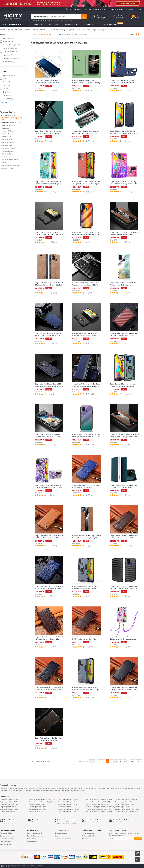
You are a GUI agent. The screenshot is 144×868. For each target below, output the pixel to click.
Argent (5, 79)
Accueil (2, 30)
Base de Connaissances (35, 836)
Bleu (5, 89)
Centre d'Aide (32, 839)
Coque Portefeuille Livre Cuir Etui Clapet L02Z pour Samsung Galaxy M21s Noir (124, 587)
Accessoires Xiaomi (49, 789)
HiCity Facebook (5, 842)
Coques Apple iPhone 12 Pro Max (68, 809)
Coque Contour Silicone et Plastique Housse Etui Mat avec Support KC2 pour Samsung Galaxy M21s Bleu (86, 690)
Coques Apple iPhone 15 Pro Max (11, 800)
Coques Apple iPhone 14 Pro (67, 802)
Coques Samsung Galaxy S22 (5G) (98, 804)
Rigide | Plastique (9, 42)
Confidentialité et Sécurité (90, 836)
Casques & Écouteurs (9, 148)
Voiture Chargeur (8, 151)
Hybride (6, 55)
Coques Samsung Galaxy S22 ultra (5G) (99, 800)
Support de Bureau (8, 131)
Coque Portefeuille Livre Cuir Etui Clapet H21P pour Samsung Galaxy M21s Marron (49, 740)
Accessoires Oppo (76, 789)
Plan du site (85, 839)
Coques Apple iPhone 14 (66, 807)
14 (132, 761)
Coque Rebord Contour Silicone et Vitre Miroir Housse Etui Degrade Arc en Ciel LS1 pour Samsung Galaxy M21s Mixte (86, 437)
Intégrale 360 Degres (10, 58)
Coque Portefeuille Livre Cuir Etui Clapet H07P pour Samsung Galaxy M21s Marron (124, 538)
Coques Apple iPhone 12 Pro (67, 812)
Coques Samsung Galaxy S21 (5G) (126, 812)
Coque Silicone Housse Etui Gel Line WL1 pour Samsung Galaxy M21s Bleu (123, 132)
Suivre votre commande (35, 833)
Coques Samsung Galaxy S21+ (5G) (127, 809)
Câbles (5, 157)
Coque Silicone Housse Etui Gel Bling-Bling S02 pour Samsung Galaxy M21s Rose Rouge (123, 184)
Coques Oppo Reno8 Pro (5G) (39, 807)
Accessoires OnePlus (77, 791)
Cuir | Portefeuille (9, 52)
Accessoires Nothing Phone (132, 789)
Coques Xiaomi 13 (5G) (7, 812)
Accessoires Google (47, 791)
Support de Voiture (8, 134)
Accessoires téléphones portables (19, 30)
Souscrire (138, 839)
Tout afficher (7, 75)
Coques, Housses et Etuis (11, 122)
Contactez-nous (32, 842)
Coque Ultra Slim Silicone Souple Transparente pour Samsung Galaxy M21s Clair (47, 83)
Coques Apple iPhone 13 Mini (125, 804)
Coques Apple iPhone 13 (123, 807)
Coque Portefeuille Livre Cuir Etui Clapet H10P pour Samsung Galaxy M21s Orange (49, 538)
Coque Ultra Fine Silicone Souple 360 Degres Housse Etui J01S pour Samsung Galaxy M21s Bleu (49, 386)
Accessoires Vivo (116, 789)
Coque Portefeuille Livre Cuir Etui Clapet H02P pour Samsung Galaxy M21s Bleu (49, 587)
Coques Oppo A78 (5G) (36, 812)
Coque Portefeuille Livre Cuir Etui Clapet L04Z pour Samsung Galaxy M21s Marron (124, 336)
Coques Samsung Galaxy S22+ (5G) (98, 802)
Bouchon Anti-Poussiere (10, 160)
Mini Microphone (8, 168)
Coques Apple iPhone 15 (8, 807)
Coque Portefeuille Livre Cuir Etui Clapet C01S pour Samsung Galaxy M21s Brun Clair (49, 285)
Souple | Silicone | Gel (10, 45)
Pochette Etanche (8, 143)
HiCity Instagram (5, 845)
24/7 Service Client (75, 9)
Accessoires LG (18, 791)
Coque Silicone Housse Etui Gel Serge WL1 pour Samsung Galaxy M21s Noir (86, 284)
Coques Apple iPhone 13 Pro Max (126, 800)
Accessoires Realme (90, 789)
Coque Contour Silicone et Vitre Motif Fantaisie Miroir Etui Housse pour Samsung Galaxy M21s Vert (123, 285)
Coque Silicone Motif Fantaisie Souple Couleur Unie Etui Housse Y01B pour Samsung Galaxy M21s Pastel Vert (48, 184)
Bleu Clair (6, 95)
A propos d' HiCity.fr (6, 833)
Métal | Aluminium (9, 48)
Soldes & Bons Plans (109, 24)
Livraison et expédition (62, 836)
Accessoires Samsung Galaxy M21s (62, 30)
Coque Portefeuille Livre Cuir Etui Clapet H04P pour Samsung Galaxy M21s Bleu (124, 689)
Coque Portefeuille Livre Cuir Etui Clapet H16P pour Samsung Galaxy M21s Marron (49, 639)
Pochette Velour (7, 140)
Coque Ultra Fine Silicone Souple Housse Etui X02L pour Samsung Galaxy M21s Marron (87, 538)
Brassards (6, 128)
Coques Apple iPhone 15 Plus (10, 804)
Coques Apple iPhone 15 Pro (9, 802)
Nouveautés (39, 24)
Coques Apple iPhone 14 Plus (67, 804)
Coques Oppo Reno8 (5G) (37, 809)
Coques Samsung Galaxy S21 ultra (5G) (99, 812)
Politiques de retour (88, 833)
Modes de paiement (61, 833)
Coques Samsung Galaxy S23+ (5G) (40, 802)
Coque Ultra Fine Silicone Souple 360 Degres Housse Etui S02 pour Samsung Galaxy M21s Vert (86, 83)
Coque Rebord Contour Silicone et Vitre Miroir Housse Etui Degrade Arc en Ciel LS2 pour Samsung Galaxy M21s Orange (87, 234)
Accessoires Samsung (40, 30)
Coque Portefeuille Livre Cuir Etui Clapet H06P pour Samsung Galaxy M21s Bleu (49, 689)
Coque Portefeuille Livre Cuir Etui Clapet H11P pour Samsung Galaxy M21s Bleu (86, 486)
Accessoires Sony (63, 789)
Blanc (5, 85)
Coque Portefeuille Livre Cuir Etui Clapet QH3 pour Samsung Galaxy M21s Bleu (86, 385)
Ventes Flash (54, 24)
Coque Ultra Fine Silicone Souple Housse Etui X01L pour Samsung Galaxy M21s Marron (124, 437)
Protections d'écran (9, 125)
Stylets (5, 163)
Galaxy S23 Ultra (67, 20)
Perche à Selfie (7, 145)
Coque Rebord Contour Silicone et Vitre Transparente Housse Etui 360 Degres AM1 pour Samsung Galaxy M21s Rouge (87, 184)
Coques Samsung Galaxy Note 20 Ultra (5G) (101, 807)
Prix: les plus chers (82, 34)
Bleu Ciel (6, 92)
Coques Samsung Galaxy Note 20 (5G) (99, 809)
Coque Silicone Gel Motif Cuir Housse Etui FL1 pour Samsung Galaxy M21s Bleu (48, 336)
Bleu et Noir (7, 99)
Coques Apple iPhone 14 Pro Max (68, 800)
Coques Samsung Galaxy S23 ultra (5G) (42, 800)
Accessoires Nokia (103, 789)
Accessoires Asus (6, 791)
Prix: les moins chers (63, 34)
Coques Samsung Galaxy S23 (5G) (40, 804)
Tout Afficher (7, 38)
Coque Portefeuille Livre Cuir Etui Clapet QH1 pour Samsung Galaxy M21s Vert (124, 486)
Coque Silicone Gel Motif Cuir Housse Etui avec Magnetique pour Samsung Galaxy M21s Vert (48, 133)
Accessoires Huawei (35, 789)
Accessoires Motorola (62, 791)
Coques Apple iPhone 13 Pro (124, 802)
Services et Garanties (7, 836)
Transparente (7, 62)
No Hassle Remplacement (63, 839)
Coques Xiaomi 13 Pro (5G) (9, 809)
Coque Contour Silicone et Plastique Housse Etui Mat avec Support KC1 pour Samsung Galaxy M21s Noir (49, 234)
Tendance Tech (90, 24)
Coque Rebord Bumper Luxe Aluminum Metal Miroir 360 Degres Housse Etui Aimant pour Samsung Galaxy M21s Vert (86, 133)
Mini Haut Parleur (8, 154)
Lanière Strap (7, 137)
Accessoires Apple (6, 789)
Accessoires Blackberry (32, 791)
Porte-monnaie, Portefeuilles (11, 166)
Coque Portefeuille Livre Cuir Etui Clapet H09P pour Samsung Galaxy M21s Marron (86, 639)
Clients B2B (88, 9)
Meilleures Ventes (72, 24)
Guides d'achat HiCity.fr (7, 839)
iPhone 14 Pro (54, 20)
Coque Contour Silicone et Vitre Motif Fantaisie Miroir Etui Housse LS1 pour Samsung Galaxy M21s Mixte (48, 437)
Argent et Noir (8, 82)
